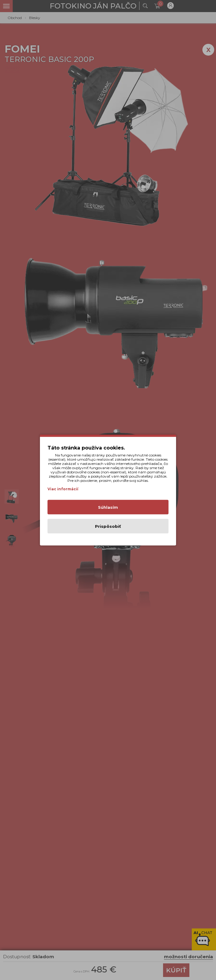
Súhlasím (108, 507)
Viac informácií (63, 489)
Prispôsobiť (108, 526)
